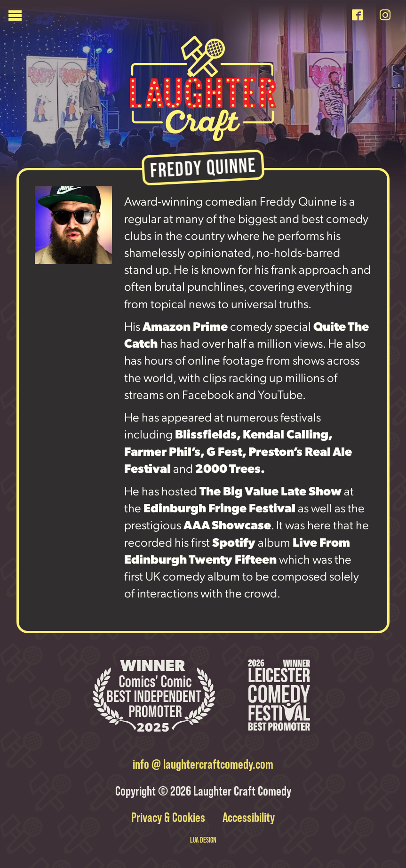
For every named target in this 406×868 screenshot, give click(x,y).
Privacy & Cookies (169, 817)
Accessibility (247, 817)
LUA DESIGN (203, 840)
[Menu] (176, 18)
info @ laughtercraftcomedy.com (203, 764)
